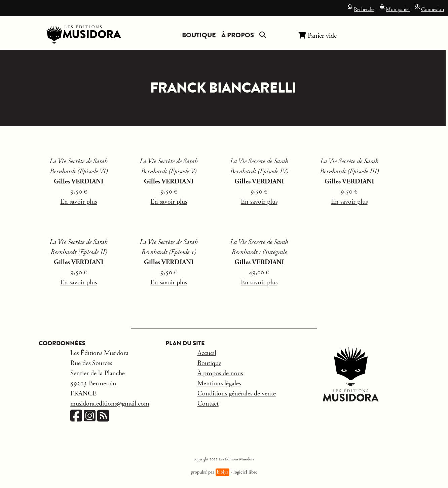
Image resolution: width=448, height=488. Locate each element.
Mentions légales (219, 384)
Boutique (199, 35)
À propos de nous (220, 373)
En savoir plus (79, 202)
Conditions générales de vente (237, 394)
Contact (208, 404)
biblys (222, 472)
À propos (238, 35)
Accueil (207, 353)
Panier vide (318, 35)
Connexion (430, 9)
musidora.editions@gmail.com (110, 404)
